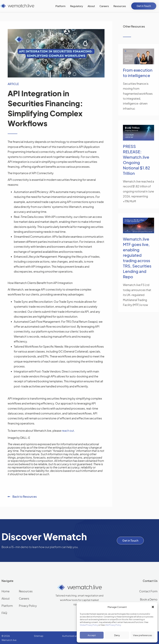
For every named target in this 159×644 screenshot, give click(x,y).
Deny (117, 635)
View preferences (143, 635)
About (6, 598)
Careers (24, 598)
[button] (153, 607)
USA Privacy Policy (113, 625)
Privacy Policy (28, 606)
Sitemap (39, 636)
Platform (7, 606)
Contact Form (148, 591)
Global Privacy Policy (89, 625)
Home (6, 591)
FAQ (4, 613)
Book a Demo (149, 599)
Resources (26, 591)
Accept (92, 635)
